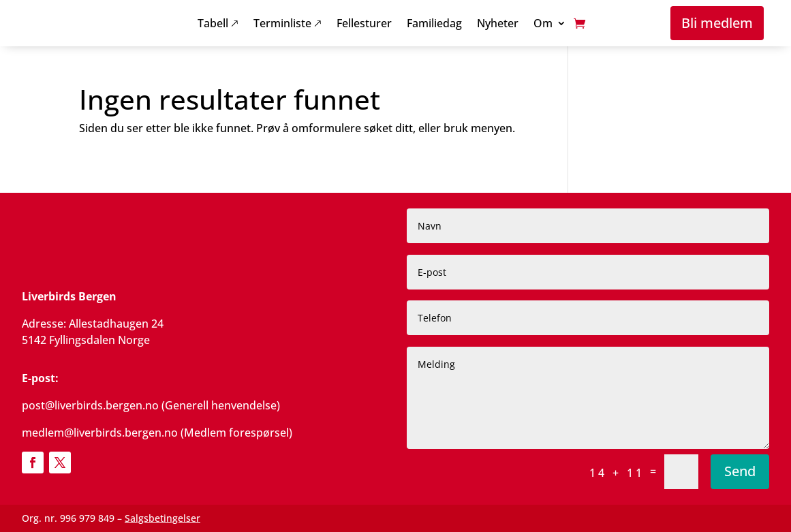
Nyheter (498, 25)
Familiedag (434, 25)
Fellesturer (364, 25)
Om (543, 25)
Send (740, 471)
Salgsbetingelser (162, 518)
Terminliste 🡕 (288, 25)
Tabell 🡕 (218, 25)
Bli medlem (717, 23)
